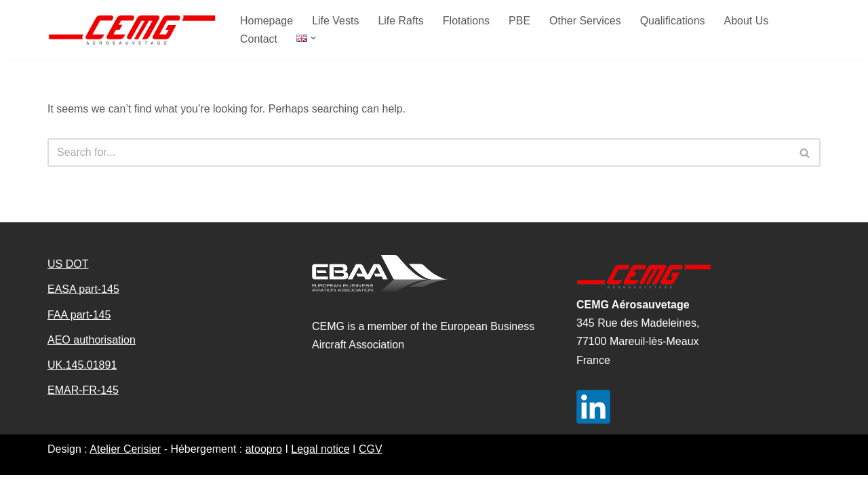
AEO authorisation (92, 353)
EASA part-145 (83, 302)
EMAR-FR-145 (83, 403)
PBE (520, 21)
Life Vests (335, 21)
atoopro (264, 462)
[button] (313, 38)
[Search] (419, 152)
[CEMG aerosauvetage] (132, 29)
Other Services (586, 21)
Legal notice (320, 462)
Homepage (267, 21)
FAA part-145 (79, 327)
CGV (371, 462)
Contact (259, 39)
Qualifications (673, 21)
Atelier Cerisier (125, 462)
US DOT (68, 277)
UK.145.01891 (82, 378)
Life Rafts (401, 21)
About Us (747, 21)
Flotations (466, 21)
